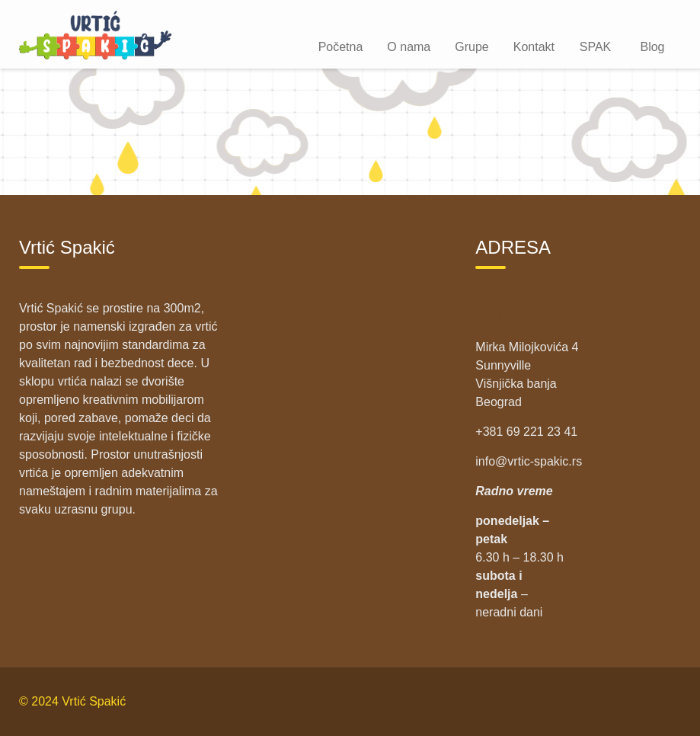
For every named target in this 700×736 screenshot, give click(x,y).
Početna (341, 47)
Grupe (471, 47)
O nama (409, 47)
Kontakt (534, 47)
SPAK (596, 47)
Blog (652, 47)
